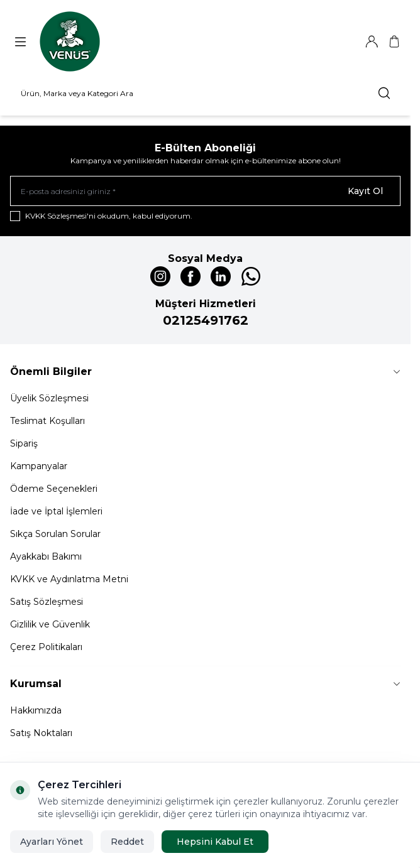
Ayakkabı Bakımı (46, 556)
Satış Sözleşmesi (47, 602)
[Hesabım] (372, 41)
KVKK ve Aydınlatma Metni (69, 579)
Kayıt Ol (365, 191)
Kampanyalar (39, 466)
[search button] (384, 93)
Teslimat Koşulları (47, 421)
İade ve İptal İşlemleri (56, 511)
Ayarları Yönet (52, 842)
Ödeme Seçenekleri (54, 489)
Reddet (127, 842)
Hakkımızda (36, 710)
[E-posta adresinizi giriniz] (205, 191)
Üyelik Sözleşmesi (49, 398)
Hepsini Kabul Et (215, 842)
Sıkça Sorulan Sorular (55, 534)
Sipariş (24, 443)
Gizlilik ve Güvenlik (50, 624)
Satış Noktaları (41, 733)
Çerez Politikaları (46, 647)
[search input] (205, 93)
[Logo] (70, 41)
